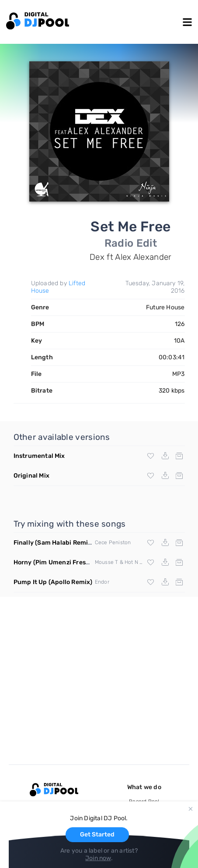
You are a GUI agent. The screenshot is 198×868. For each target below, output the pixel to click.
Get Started (97, 834)
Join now (98, 858)
